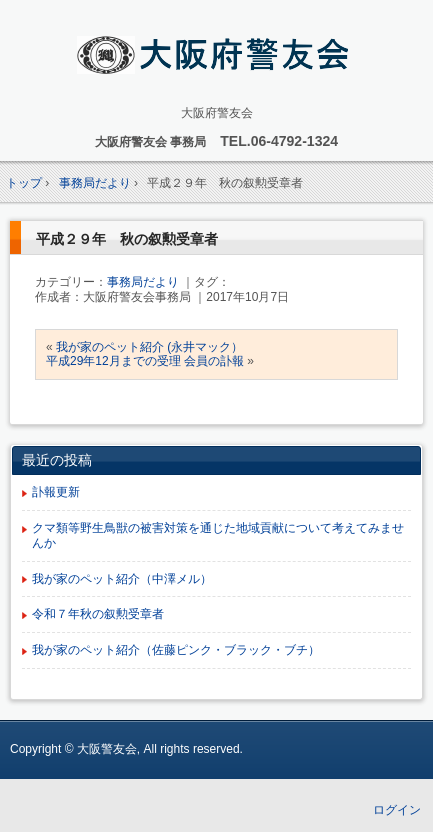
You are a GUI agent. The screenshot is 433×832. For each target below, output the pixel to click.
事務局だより (143, 282)
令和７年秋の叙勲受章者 (98, 614)
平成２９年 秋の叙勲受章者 (127, 239)
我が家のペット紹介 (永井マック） (149, 347)
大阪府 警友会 (216, 56)
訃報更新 (56, 492)
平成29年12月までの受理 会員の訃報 (145, 361)
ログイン (397, 810)
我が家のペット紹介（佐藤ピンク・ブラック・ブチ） (176, 650)
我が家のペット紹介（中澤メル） (122, 579)
